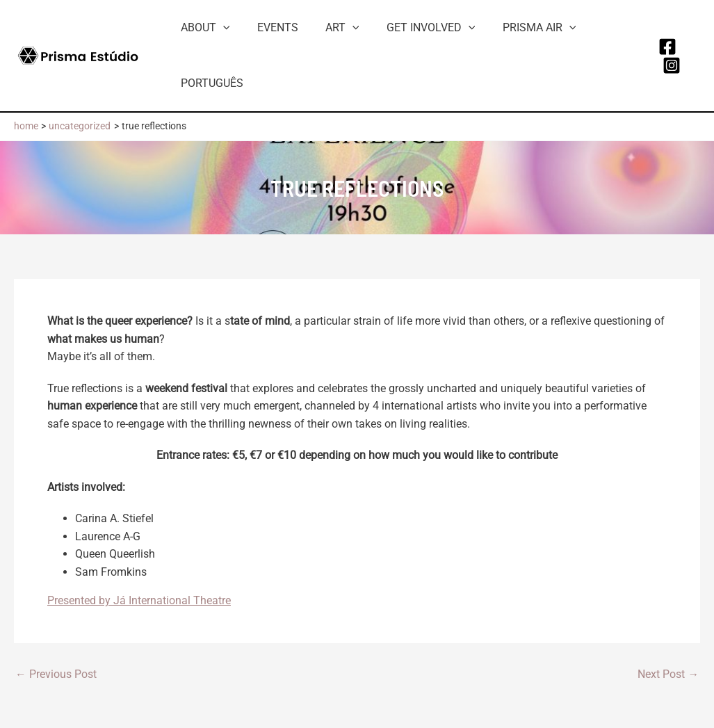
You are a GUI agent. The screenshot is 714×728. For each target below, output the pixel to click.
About (203, 28)
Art (330, 28)
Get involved (413, 28)
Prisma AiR (517, 28)
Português (209, 83)
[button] (220, 28)
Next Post (668, 674)
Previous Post (56, 674)
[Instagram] (670, 65)
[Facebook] (665, 47)
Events (270, 27)
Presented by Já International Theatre (139, 600)
